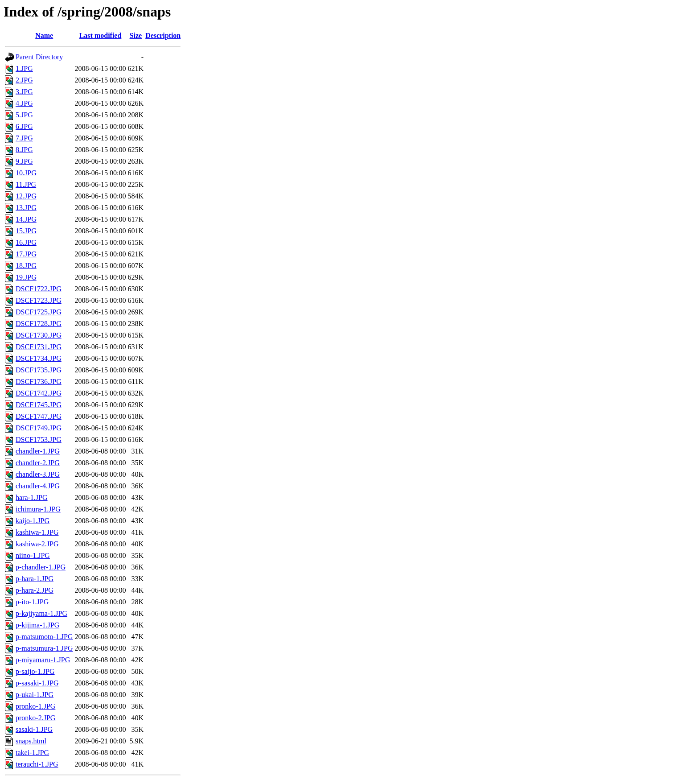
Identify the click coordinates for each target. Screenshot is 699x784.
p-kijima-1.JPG (37, 625)
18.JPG (26, 266)
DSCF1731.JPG (39, 347)
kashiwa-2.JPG (37, 544)
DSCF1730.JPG (39, 335)
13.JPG (26, 208)
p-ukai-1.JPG (35, 695)
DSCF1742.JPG (39, 393)
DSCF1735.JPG (39, 370)
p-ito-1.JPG (32, 602)
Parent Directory (39, 57)
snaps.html (31, 741)
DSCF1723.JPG (39, 300)
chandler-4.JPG (38, 486)
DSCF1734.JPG (39, 358)
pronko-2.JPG (35, 718)
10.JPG (26, 173)
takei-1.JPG (32, 753)
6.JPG (24, 126)
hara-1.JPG (32, 497)
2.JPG (24, 80)
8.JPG (24, 150)
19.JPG (26, 277)
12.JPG (26, 196)
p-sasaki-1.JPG (37, 683)
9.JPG (24, 161)
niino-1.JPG (33, 555)
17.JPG (26, 254)
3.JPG (24, 92)
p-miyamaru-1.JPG (43, 660)
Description (163, 35)
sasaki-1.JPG (34, 729)
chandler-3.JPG (38, 474)
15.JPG (26, 231)
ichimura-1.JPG (38, 509)
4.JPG (24, 103)
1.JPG (24, 68)
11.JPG (26, 184)
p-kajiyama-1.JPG (41, 613)
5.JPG (24, 115)
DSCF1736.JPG (39, 382)
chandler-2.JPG (38, 463)
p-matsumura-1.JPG (44, 648)
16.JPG (26, 242)
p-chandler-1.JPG (41, 567)
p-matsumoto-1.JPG (44, 637)
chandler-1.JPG (38, 451)
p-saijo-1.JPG (35, 671)
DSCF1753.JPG (39, 439)
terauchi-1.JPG (37, 764)
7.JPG (24, 138)
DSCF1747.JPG (39, 416)
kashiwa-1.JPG (37, 532)
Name (44, 35)
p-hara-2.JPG (35, 590)
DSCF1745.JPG (39, 405)
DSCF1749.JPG (39, 428)
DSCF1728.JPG (39, 324)
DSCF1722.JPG (39, 289)
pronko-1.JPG (35, 706)
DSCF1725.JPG (39, 312)
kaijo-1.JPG (33, 521)
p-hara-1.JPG (35, 579)
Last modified (101, 35)
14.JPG (26, 219)
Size (136, 35)
